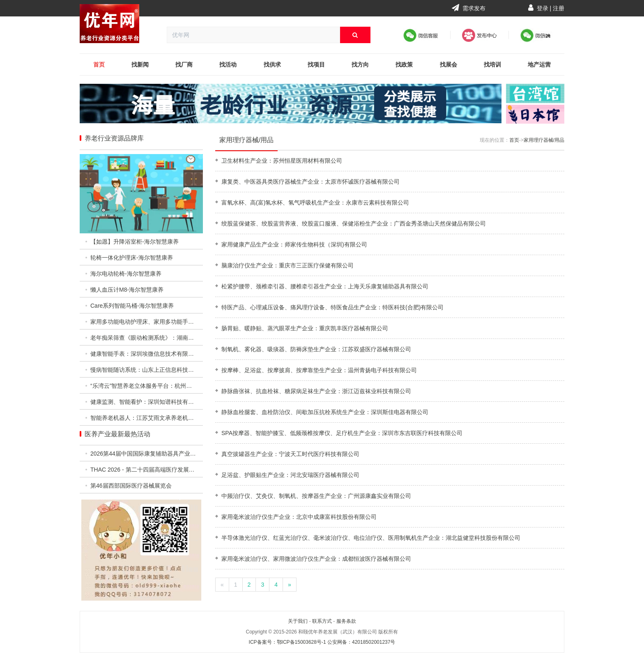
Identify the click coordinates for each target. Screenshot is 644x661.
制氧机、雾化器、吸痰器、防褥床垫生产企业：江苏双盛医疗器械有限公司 (316, 349)
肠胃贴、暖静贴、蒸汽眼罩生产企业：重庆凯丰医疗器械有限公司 (305, 328)
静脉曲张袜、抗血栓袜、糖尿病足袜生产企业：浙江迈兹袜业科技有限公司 (316, 391)
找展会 (448, 64)
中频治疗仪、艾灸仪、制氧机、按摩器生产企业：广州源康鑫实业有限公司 (316, 496)
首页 (99, 64)
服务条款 (346, 621)
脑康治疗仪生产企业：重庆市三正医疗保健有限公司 (287, 265)
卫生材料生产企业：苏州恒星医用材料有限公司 (282, 161)
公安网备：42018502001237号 (361, 642)
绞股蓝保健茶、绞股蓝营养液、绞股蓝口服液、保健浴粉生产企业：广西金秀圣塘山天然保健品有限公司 (354, 223)
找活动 (228, 64)
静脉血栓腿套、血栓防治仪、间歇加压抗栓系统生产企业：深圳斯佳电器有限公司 (325, 412)
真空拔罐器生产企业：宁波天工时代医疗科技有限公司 (290, 454)
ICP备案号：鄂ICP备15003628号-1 (287, 642)
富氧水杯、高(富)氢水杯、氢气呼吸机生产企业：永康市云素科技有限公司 (315, 203)
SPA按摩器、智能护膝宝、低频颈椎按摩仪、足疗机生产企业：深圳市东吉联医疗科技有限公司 (342, 433)
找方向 (360, 64)
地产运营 (539, 64)
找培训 (492, 64)
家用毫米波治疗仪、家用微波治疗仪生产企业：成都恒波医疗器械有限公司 (316, 559)
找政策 (404, 64)
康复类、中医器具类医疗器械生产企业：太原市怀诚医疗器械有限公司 (310, 182)
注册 (559, 8)
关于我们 (298, 621)
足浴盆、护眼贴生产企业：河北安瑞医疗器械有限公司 (290, 475)
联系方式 (322, 621)
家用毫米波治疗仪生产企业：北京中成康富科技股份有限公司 (299, 517)
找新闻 (140, 64)
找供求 (272, 64)
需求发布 (469, 8)
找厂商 (184, 64)
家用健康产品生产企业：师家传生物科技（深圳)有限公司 (294, 244)
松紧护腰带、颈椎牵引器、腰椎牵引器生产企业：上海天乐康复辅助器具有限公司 (325, 286)
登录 (543, 8)
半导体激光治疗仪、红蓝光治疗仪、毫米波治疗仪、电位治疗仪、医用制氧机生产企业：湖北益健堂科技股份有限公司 (371, 538)
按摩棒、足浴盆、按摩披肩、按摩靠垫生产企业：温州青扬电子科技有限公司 (319, 370)
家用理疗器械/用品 (246, 140)
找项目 (316, 64)
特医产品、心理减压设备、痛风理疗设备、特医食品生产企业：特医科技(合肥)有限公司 (332, 307)
